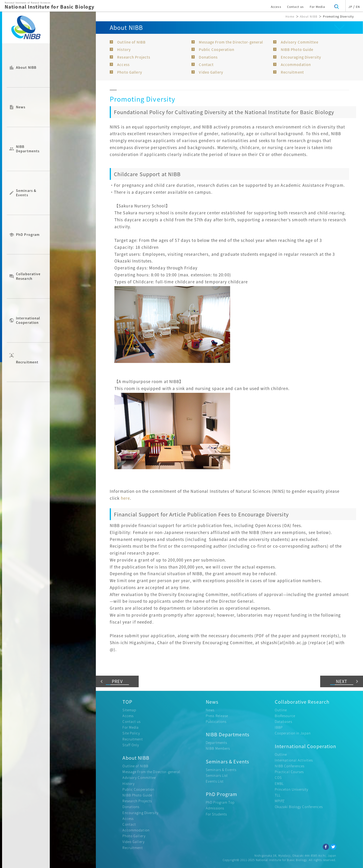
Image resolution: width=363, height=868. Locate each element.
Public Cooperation (217, 50)
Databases (283, 721)
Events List (215, 781)
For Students (216, 814)
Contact (206, 65)
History (124, 50)
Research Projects (134, 57)
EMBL (279, 784)
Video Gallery (211, 72)
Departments (216, 743)
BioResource (285, 716)
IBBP (279, 727)
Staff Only (131, 745)
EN (358, 7)
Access (276, 7)
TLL (278, 795)
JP (350, 7)
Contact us (295, 7)
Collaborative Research (28, 276)
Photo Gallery (130, 72)
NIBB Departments (28, 149)
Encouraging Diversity (301, 57)
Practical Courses (289, 772)
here (125, 498)
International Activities (294, 760)
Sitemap (129, 710)
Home (290, 16)
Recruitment (27, 358)
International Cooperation (28, 320)
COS (278, 777)
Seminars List (217, 775)
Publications (216, 721)
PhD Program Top (220, 802)
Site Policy (131, 733)
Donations (208, 57)
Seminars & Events (26, 193)
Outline (281, 710)
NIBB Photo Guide (297, 50)
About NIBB (26, 68)
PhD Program (28, 235)
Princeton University (292, 789)
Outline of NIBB (131, 42)
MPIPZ (280, 801)
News (21, 107)
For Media (317, 7)
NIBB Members (218, 748)
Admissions (215, 808)
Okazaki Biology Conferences (299, 807)
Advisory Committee (300, 42)
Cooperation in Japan (293, 733)
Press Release (217, 716)
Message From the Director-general (231, 42)
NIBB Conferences (290, 766)
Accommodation (296, 65)
